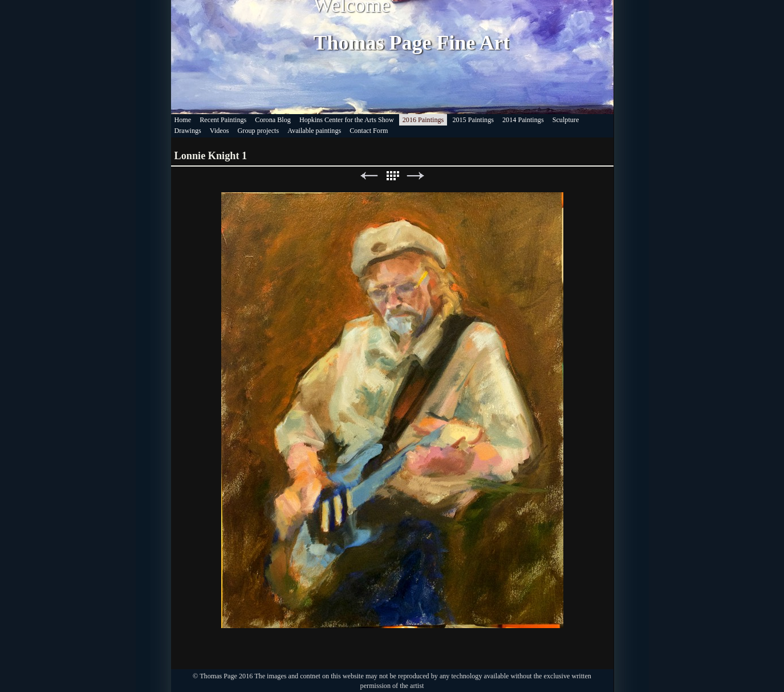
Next (416, 176)
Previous (369, 176)
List (392, 176)
